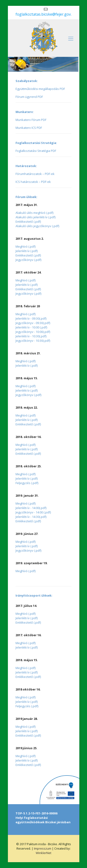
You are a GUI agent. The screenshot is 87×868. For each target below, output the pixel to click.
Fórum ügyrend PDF (29, 97)
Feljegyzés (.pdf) (27, 483)
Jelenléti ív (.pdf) (27, 251)
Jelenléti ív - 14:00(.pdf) (31, 508)
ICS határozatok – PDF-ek (33, 182)
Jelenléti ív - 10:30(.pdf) (31, 336)
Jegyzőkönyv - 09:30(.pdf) (33, 323)
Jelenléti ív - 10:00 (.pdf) (31, 327)
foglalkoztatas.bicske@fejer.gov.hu (46, 14)
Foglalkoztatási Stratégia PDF (36, 151)
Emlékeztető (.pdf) (28, 222)
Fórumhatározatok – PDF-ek (35, 174)
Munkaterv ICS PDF (29, 128)
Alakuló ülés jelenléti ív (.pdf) (35, 217)
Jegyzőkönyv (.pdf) (28, 260)
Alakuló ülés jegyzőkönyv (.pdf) (37, 226)
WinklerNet (43, 853)
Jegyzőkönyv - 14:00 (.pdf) (33, 512)
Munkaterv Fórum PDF (31, 120)
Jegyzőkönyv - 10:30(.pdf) (33, 341)
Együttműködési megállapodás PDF (40, 89)
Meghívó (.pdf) (26, 246)
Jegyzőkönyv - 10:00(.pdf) (33, 332)
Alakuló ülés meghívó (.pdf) (34, 213)
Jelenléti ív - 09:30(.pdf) (31, 318)
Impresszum (43, 848)
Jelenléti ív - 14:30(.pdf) (31, 517)
